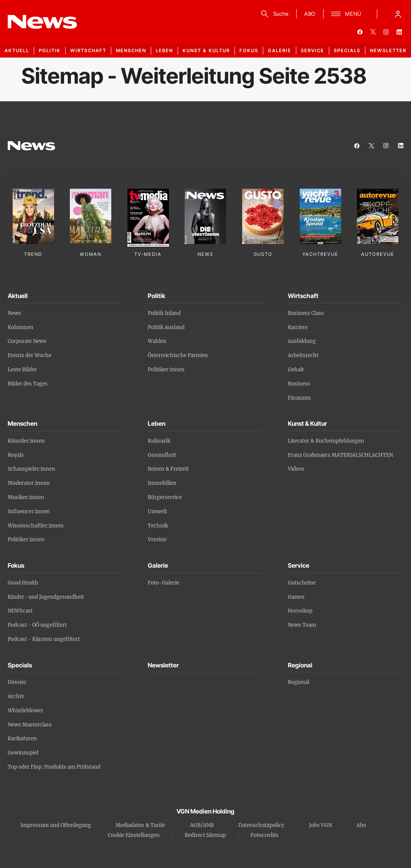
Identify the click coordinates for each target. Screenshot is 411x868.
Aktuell (17, 50)
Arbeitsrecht (303, 355)
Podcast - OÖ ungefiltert (37, 625)
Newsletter (388, 50)
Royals (16, 455)
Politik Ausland (166, 327)
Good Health (23, 583)
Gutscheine (302, 583)
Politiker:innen (166, 370)
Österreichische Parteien (178, 355)
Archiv (16, 696)
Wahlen (157, 341)
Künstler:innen (26, 441)
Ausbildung (302, 341)
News (14, 313)
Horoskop (300, 611)
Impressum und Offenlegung (56, 825)
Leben (164, 50)
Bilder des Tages (28, 384)
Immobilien (162, 483)
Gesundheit (162, 455)
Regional (299, 682)
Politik (50, 50)
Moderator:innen (29, 483)
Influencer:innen (29, 511)
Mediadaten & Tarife (140, 825)
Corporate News (27, 341)
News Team (302, 625)
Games (296, 597)
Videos (296, 469)
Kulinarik (159, 441)
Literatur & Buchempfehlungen (326, 441)
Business (299, 384)
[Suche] (273, 14)
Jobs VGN (320, 825)
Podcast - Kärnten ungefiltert (44, 639)
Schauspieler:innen (31, 469)
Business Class (306, 313)
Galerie (280, 50)
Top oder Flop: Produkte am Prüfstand (54, 767)
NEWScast (20, 611)
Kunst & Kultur (206, 50)
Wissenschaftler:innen (36, 526)
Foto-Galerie (163, 583)
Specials (347, 50)
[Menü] (346, 14)
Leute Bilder (22, 370)
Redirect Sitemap (205, 835)
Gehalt (296, 370)
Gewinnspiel (23, 753)
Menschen (131, 50)
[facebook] (360, 32)
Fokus (249, 50)
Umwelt (157, 511)
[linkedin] (399, 32)
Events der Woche (30, 355)
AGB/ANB (202, 825)
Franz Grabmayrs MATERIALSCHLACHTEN (340, 455)
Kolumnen (21, 327)
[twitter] (373, 32)
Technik (158, 526)
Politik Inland (164, 313)
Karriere (298, 327)
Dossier (17, 682)
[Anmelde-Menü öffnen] (398, 14)
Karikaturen (22, 739)
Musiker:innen (26, 497)
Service (313, 50)
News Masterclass (30, 725)
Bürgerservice (165, 497)
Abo (361, 825)
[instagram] (386, 32)
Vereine (157, 539)
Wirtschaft (88, 50)
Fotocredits (265, 835)
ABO (310, 14)
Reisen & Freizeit (168, 469)
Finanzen (299, 398)
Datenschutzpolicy (261, 825)
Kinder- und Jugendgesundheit (46, 597)
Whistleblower (26, 711)
